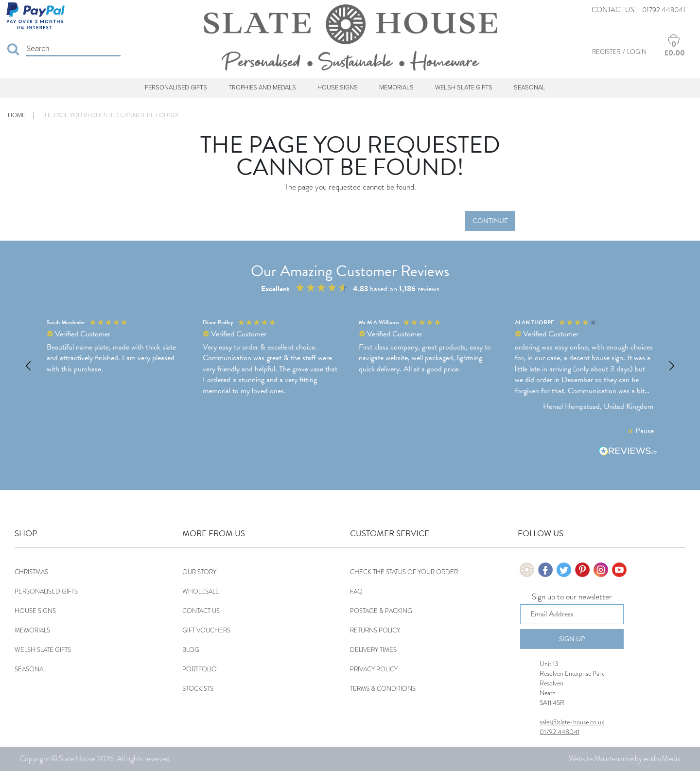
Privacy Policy (374, 669)
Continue (490, 221)
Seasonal (530, 88)
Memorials (396, 88)
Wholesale (201, 591)
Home (17, 115)
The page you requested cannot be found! (110, 115)
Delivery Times (373, 650)
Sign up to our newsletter (572, 597)
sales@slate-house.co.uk (572, 722)
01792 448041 (664, 10)
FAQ (356, 591)
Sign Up (572, 639)
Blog (191, 650)
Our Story (199, 572)
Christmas (31, 572)
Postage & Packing (381, 611)
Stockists (198, 689)
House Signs (338, 88)
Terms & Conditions (383, 689)
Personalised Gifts (176, 88)
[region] (350, 366)
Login (637, 52)
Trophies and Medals (262, 88)
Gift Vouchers (206, 630)
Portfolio (200, 669)
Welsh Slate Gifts (464, 88)
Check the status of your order (404, 572)
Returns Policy (375, 630)
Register (606, 52)
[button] (29, 366)
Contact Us (613, 10)
